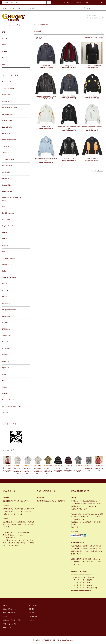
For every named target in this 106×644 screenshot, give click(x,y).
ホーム (5, 8)
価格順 (95, 38)
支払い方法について (10, 609)
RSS (5, 628)
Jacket (47, 25)
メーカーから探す (29, 8)
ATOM (9, 628)
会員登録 (77, 3)
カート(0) (98, 3)
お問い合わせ (85, 8)
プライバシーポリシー (11, 624)
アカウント (66, 3)
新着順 (101, 38)
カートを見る (33, 616)
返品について (8, 616)
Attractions (41, 25)
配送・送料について (10, 613)
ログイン (87, 3)
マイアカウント (34, 605)
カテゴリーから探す (15, 8)
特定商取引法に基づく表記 (12, 620)
